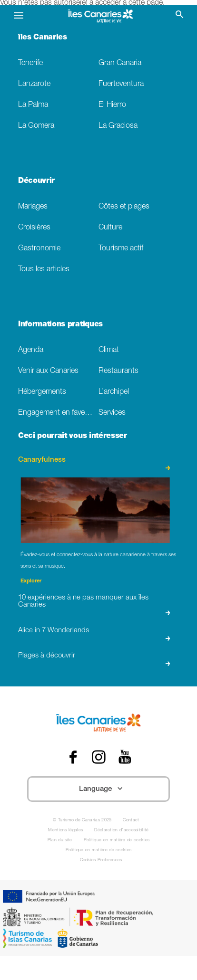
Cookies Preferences (101, 861)
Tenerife (30, 63)
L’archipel (114, 392)
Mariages (33, 207)
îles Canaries (43, 38)
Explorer (31, 581)
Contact (131, 821)
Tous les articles (44, 270)
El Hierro (112, 105)
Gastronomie (39, 249)
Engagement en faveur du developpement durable (58, 413)
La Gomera (36, 126)
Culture (110, 228)
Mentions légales (65, 831)
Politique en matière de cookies (117, 841)
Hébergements (42, 392)
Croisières (34, 228)
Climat (109, 350)
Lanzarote (34, 84)
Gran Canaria (120, 63)
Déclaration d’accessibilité (121, 831)
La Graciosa (118, 126)
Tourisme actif (121, 249)
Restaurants (118, 371)
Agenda (31, 350)
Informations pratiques (60, 325)
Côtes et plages (124, 207)
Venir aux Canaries (48, 371)
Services (112, 413)
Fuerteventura (121, 84)
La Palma (33, 105)
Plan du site (60, 841)
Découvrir (36, 181)
